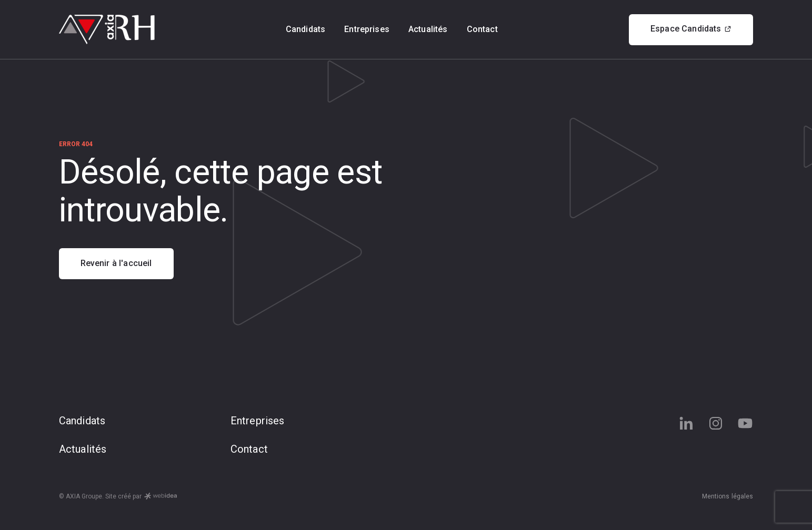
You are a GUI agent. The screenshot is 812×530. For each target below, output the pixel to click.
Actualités (428, 29)
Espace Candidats (691, 29)
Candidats (305, 29)
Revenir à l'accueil (116, 263)
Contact (482, 29)
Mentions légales (728, 496)
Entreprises (367, 29)
